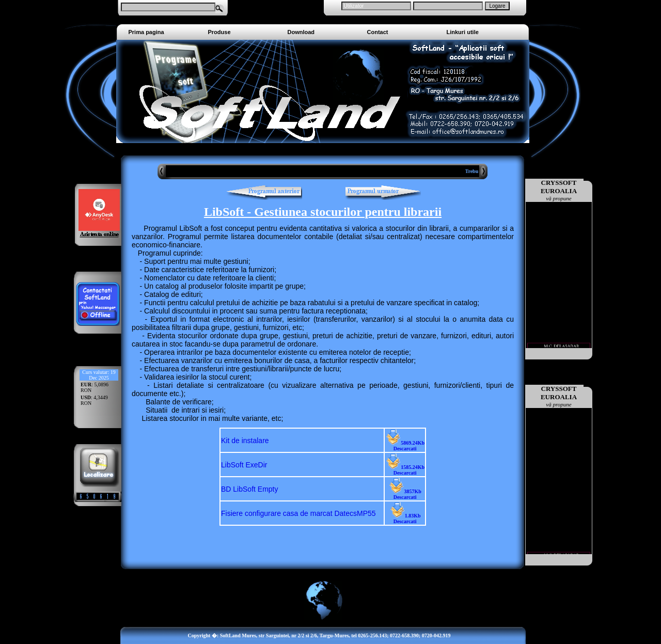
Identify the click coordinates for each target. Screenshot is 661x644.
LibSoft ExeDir (244, 465)
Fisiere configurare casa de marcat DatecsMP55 (298, 513)
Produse (219, 32)
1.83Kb (405, 519)
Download (301, 32)
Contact (378, 32)
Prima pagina (146, 32)
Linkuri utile (463, 32)
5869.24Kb (405, 446)
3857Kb (405, 494)
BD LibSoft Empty (250, 489)
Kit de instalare (245, 441)
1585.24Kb (405, 470)
